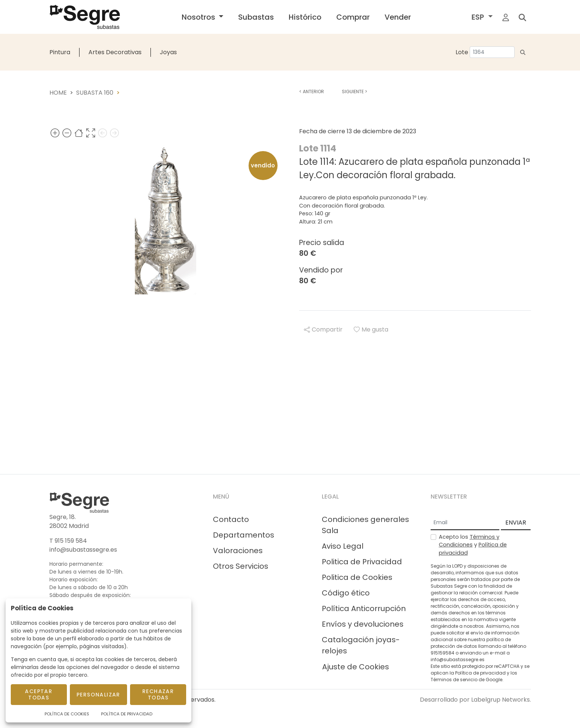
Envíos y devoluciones (363, 624)
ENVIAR (516, 523)
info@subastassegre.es (83, 550)
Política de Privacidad (127, 714)
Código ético (346, 593)
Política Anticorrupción (364, 608)
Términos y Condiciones (469, 541)
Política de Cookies (67, 714)
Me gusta (371, 329)
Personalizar (98, 695)
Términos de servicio (454, 680)
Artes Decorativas (115, 52)
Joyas (168, 52)
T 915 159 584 (68, 541)
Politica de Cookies (357, 577)
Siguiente (354, 92)
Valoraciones (238, 551)
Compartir (323, 329)
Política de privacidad (480, 673)
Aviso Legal (343, 546)
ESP (479, 17)
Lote (462, 52)
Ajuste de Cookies (356, 667)
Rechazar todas (158, 694)
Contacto (231, 519)
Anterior (312, 92)
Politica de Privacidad (362, 562)
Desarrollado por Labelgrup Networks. (475, 700)
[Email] (465, 523)
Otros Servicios (241, 566)
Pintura (60, 52)
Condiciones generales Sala (365, 525)
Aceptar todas (39, 694)
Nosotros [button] (199, 17)
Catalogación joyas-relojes (361, 645)
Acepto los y (473, 545)
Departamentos (244, 535)
